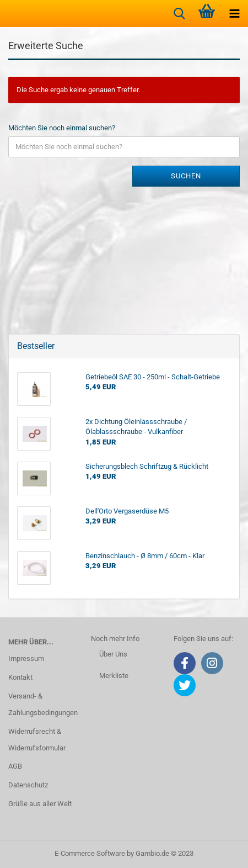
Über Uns (113, 654)
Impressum (26, 658)
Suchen (186, 176)
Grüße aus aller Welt (40, 804)
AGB (15, 766)
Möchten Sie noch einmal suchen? (62, 128)
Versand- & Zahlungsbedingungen (41, 704)
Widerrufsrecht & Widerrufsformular (37, 740)
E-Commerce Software (90, 853)
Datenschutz (28, 785)
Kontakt (20, 677)
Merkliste (114, 676)
